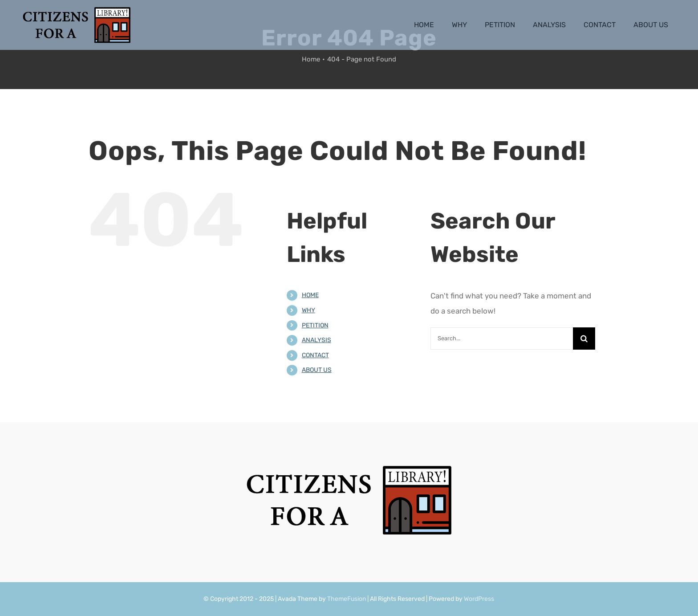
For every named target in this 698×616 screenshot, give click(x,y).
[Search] (584, 339)
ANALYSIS (317, 340)
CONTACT (315, 355)
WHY (308, 310)
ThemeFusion (347, 599)
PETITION (315, 325)
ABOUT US (317, 370)
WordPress (479, 599)
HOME (310, 295)
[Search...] (502, 339)
